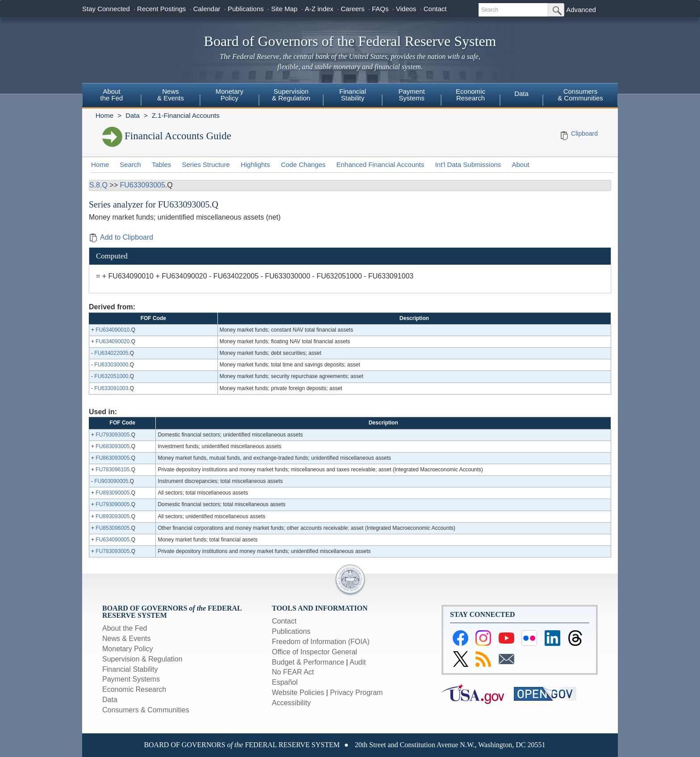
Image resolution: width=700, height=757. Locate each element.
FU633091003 (111, 388)
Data (521, 94)
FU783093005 (112, 551)
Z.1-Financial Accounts (186, 115)
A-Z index (319, 9)
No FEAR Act (293, 672)
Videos (406, 9)
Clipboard (584, 133)
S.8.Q (98, 185)
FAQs (380, 9)
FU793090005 (112, 504)
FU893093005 (112, 516)
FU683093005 (112, 446)
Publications (246, 9)
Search (130, 164)
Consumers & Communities (580, 95)
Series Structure (206, 164)
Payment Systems (131, 679)
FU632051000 (111, 376)
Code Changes (303, 164)
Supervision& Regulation (291, 95)
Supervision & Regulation (142, 659)
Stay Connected (106, 9)
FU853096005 (112, 528)
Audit (358, 662)
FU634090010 (112, 330)
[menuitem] (112, 96)
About (521, 164)
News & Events (126, 638)
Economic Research (134, 689)
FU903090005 (111, 481)
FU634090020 (112, 341)
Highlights (255, 164)
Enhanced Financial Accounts (380, 164)
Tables (161, 164)
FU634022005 (111, 353)
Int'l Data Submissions (468, 164)
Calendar (207, 9)
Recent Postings (161, 9)
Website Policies (298, 693)
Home (104, 115)
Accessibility (291, 703)
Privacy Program (356, 693)
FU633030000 (111, 365)
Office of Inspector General (315, 652)
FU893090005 (112, 493)
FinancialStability (353, 95)
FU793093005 (112, 435)
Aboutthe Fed (112, 95)
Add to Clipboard (121, 237)
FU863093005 (112, 458)
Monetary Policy (128, 649)
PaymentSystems (411, 95)
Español (285, 682)
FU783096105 (112, 470)
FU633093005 (142, 185)
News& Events (171, 95)
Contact (435, 9)
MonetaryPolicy (230, 95)
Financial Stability (130, 669)
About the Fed (125, 628)
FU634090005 (112, 540)
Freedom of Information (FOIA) (321, 642)
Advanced (581, 10)
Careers (352, 9)
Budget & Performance (308, 662)
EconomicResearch (471, 95)
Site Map (284, 9)
